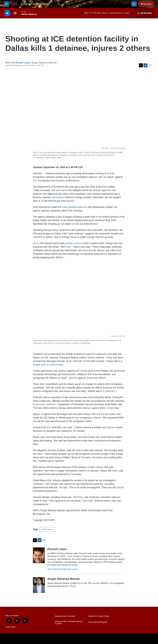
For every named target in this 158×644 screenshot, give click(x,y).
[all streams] (145, 13)
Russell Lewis (23, 63)
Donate (147, 4)
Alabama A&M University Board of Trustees (69, 623)
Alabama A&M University (65, 616)
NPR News (47, 529)
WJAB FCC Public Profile (99, 616)
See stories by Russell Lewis (63, 569)
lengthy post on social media (48, 365)
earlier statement (48, 404)
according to (58, 197)
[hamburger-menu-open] (6, 4)
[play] (7, 13)
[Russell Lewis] (39, 555)
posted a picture (73, 243)
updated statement (77, 207)
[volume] (15, 13)
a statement (109, 391)
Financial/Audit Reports (98, 622)
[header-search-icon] (134, 4)
